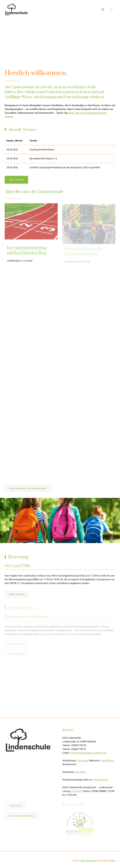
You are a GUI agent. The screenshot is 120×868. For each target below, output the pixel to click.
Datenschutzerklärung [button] (21, 817)
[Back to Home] (16, 9)
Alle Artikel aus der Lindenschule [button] (28, 488)
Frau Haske (82, 762)
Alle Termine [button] (16, 181)
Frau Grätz (80, 773)
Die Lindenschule (89, 861)
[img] (31, 224)
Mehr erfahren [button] (17, 595)
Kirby (112, 861)
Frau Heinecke (100, 781)
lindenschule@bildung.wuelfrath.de (88, 754)
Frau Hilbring (107, 762)
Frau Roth (76, 792)
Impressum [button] (16, 807)
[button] (103, 9)
